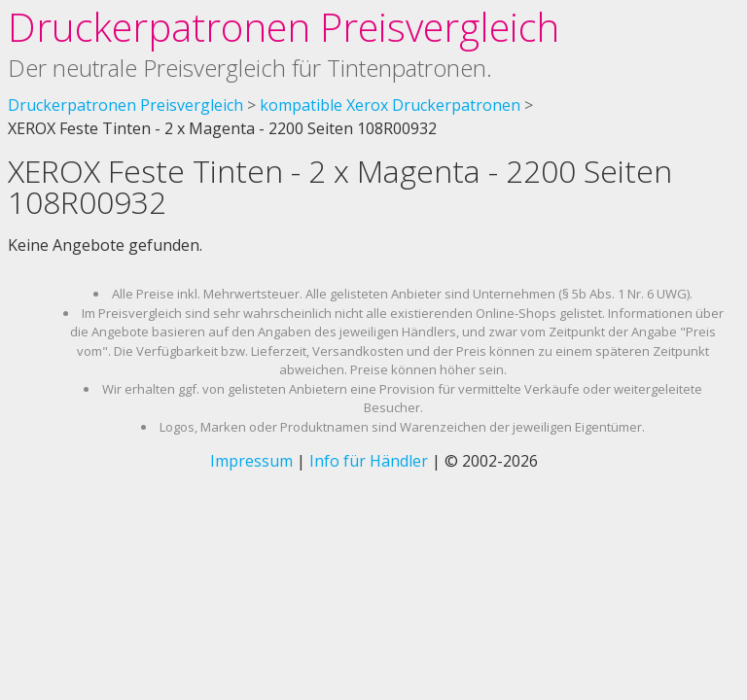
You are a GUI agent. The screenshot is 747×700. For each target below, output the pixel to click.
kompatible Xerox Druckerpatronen (390, 105)
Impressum (251, 461)
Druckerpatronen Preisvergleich (284, 27)
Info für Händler (369, 461)
